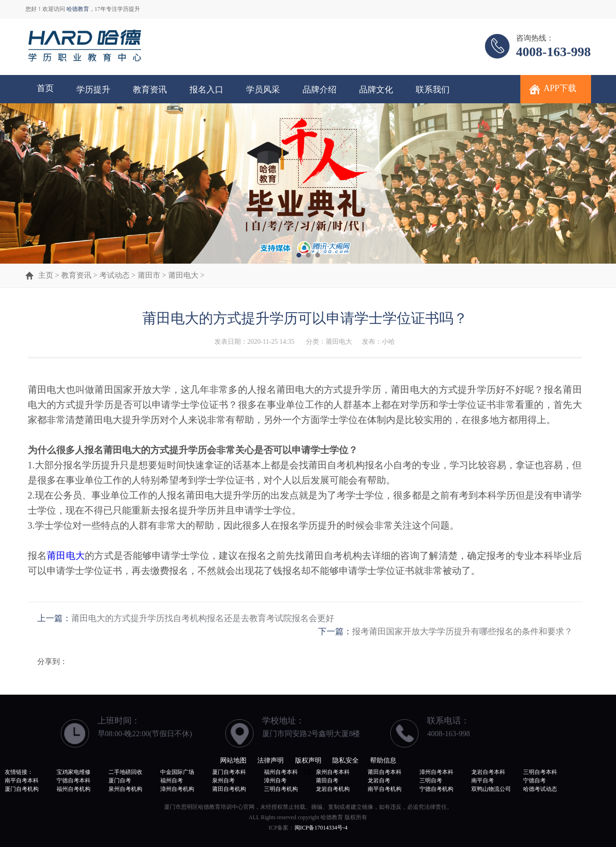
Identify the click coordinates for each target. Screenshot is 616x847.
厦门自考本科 (229, 772)
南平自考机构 (385, 789)
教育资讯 (150, 90)
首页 (45, 88)
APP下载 (560, 88)
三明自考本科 (540, 772)
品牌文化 (376, 90)
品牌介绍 (320, 90)
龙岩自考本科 (488, 772)
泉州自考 (223, 781)
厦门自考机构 (22, 789)
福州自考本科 (281, 772)
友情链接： (19, 772)
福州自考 (172, 781)
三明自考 (431, 781)
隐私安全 (345, 760)
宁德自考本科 (74, 781)
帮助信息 (383, 760)
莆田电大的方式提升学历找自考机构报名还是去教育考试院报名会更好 (203, 618)
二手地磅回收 (125, 772)
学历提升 (93, 90)
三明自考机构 (281, 789)
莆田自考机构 (229, 789)
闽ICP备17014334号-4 (321, 828)
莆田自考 (327, 781)
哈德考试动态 (540, 789)
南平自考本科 (22, 781)
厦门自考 (120, 781)
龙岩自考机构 (333, 789)
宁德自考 (534, 781)
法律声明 (271, 760)
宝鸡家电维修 (74, 772)
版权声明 (308, 760)
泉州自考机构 (125, 789)
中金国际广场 (177, 772)
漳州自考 (275, 781)
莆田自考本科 (385, 772)
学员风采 (263, 90)
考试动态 (115, 275)
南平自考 (483, 781)
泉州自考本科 (333, 772)
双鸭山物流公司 (491, 789)
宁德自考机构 (436, 789)
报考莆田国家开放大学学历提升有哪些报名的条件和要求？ (462, 631)
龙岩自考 (379, 781)
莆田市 (149, 275)
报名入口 (206, 90)
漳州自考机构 (177, 789)
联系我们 (433, 90)
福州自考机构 (74, 789)
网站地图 (233, 760)
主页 (46, 275)
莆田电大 (183, 275)
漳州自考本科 (436, 772)
